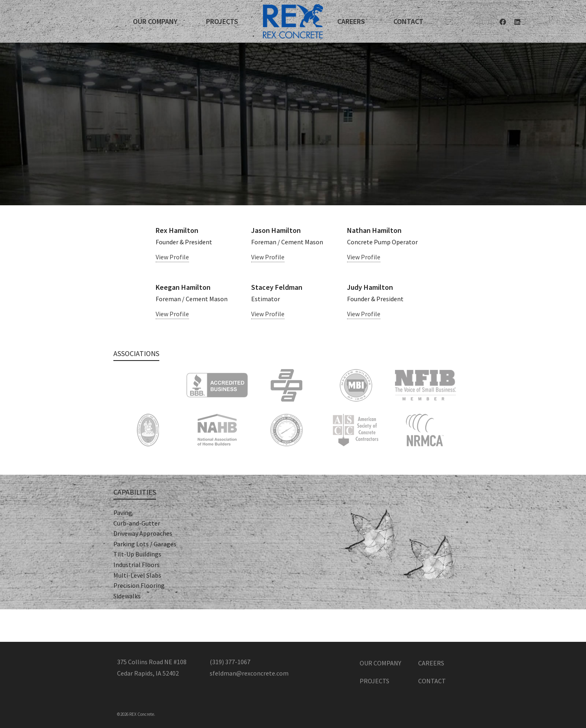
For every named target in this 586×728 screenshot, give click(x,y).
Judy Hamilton (370, 287)
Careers (431, 663)
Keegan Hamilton (183, 287)
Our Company (380, 663)
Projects (374, 681)
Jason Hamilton (276, 230)
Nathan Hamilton (374, 230)
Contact (432, 681)
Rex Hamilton (177, 230)
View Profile (172, 257)
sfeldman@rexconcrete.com (249, 673)
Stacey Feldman (277, 287)
